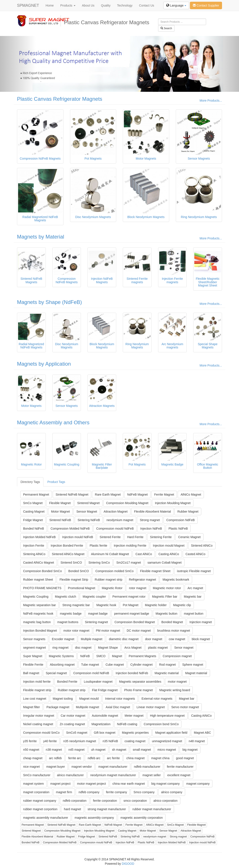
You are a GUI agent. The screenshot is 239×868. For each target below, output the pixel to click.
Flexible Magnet (60, 503)
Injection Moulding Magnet (173, 503)
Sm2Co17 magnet (129, 563)
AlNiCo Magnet (191, 495)
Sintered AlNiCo (202, 546)
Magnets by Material (41, 237)
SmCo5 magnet (77, 733)
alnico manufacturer (70, 775)
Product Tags (56, 482)
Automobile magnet (105, 716)
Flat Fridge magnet (105, 690)
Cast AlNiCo (144, 554)
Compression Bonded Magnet (135, 622)
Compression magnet (177, 656)
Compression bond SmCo (161, 724)
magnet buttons (68, 622)
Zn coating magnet (72, 724)
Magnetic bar (193, 597)
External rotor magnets (157, 699)
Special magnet (56, 673)
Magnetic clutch (66, 597)
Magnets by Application (44, 364)
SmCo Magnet (33, 503)
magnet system (33, 784)
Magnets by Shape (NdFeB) (49, 302)
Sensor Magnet (87, 512)
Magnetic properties (135, 733)
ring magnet (60, 648)
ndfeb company (89, 792)
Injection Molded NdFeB (39, 537)
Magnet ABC (202, 733)
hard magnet (73, 809)
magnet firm (64, 792)
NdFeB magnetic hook (38, 614)
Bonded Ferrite (67, 682)
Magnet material (196, 673)
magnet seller (152, 775)
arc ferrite (113, 758)
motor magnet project (91, 784)
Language (176, 5)
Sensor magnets (34, 639)
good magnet (185, 758)
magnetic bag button (37, 622)
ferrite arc (75, 758)
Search (166, 28)
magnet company (198, 784)
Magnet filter (32, 707)
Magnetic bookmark (176, 580)
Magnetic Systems (61, 656)
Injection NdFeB (151, 529)
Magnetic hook (106, 605)
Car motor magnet (73, 716)
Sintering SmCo (99, 563)
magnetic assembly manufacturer (46, 818)
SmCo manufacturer (37, 775)
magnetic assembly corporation (142, 818)
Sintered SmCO (71, 563)
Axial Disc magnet (118, 707)
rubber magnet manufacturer (152, 809)
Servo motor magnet (185, 707)
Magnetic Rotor (112, 588)
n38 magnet (54, 750)
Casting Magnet (34, 512)
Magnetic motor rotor (167, 588)
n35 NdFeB (110, 741)
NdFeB (85, 656)
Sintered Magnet (88, 503)
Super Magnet (33, 656)
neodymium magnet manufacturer (113, 775)
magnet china (160, 758)
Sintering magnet (96, 622)
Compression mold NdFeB (91, 673)
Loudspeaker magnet (98, 682)
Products (68, 5)
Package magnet (58, 707)
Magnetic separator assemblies (140, 682)
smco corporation (135, 801)
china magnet (135, 758)
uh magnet (98, 750)
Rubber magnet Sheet (38, 580)
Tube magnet (90, 665)
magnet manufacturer (113, 767)
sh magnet (119, 750)
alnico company (172, 792)
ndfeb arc (94, 758)
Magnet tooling (63, 699)
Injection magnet (201, 622)
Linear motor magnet (151, 707)
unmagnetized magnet (167, 741)
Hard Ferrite (135, 537)
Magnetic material (167, 673)
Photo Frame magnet (138, 690)
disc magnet (83, 648)
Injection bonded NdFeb (132, 673)
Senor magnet (184, 648)
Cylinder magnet (142, 665)
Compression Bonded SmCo (42, 571)
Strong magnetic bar (76, 605)
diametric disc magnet (124, 639)
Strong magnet (150, 520)
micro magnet (167, 750)
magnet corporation (36, 792)
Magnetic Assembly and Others (53, 422)
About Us (88, 5)
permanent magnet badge (131, 614)
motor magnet (177, 682)
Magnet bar (187, 699)
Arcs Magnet (133, 648)
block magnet (201, 639)
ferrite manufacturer (180, 767)
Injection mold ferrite (37, 682)
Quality (106, 5)
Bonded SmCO (79, 571)
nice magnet (31, 767)
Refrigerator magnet (143, 580)
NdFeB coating (127, 724)
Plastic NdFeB (178, 529)
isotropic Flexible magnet (194, 571)
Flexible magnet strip (37, 690)
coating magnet (135, 741)
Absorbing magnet (62, 665)
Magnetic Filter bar (165, 597)
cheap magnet (33, 758)
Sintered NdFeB (60, 520)
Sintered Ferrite (110, 537)
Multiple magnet (91, 639)
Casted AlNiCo (195, 554)
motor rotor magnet (76, 631)
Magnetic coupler (94, 597)
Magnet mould (89, 699)
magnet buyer (56, 767)
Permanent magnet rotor (129, 597)
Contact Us (147, 5)
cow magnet (177, 639)
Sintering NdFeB (89, 520)
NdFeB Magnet (137, 495)
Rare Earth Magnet (108, 495)
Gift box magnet (105, 733)
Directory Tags (30, 482)
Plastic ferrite (98, 546)
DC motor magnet (139, 631)
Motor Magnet (60, 512)
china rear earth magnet (129, 784)
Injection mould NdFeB (78, 537)
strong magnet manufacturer (107, 809)
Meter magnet (134, 716)
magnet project (61, 784)
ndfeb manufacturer (147, 767)
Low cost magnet (35, 699)
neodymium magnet (120, 520)
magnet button (194, 614)
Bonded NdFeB (34, 529)
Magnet (117, 656)
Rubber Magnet (188, 512)
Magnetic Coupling (36, 597)
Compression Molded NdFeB (70, 529)
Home (50, 5)
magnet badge (98, 614)
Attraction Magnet (116, 512)
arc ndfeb (55, 758)
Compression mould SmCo (41, 733)
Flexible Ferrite (33, 665)
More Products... (211, 101)
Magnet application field (171, 733)
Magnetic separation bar (39, 605)
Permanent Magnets (142, 656)
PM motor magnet (108, 631)
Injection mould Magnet (169, 546)
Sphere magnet (193, 665)
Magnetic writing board (175, 690)
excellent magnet (179, 775)
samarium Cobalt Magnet (164, 563)
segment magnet (34, 648)
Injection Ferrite (34, 546)
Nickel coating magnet (38, 724)
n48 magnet (197, 741)
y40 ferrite (50, 741)
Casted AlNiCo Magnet (39, 563)
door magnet (154, 639)
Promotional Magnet (81, 588)
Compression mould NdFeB (115, 529)
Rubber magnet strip (108, 580)
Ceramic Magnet (189, 537)
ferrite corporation (105, 801)
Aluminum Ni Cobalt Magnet (110, 554)
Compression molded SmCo (114, 571)
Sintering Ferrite (161, 537)
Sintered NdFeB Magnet (72, 495)
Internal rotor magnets (120, 699)
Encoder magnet (63, 639)
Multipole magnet (88, 707)
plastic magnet (158, 648)
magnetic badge (71, 614)
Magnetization (101, 724)
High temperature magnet (167, 716)
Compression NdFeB (181, 520)
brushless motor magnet (174, 631)
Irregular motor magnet (39, 716)
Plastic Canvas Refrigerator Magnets (60, 99)
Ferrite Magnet (164, 495)
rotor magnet (137, 588)
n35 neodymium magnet (80, 741)
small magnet (142, 750)
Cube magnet (115, 665)
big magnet (190, 750)
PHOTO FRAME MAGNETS (42, 588)
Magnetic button (167, 614)
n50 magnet (31, 750)
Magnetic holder (156, 605)
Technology (125, 5)
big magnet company (166, 784)
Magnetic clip (182, 605)
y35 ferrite (30, 741)
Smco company (144, 792)
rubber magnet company (40, 801)
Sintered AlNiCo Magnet (68, 554)
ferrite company (116, 792)
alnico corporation (165, 801)
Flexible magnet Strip (74, 580)
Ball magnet (31, 673)
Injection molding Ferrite (130, 546)
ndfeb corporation (75, 801)
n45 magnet (77, 750)
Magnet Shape (108, 648)
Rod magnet (167, 665)
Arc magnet (195, 588)
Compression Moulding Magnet (127, 503)
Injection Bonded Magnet (40, 631)
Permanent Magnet (36, 495)
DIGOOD (128, 864)
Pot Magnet (131, 605)
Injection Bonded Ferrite (67, 546)
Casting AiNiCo (201, 716)
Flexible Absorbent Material (153, 512)
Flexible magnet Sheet (155, 571)
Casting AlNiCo (169, 554)
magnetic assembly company (94, 818)
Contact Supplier (206, 5)
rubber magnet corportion (40, 809)
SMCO (101, 656)
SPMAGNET (28, 5)
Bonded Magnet (172, 622)
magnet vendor (82, 767)
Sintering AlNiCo (34, 554)
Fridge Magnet (33, 520)
